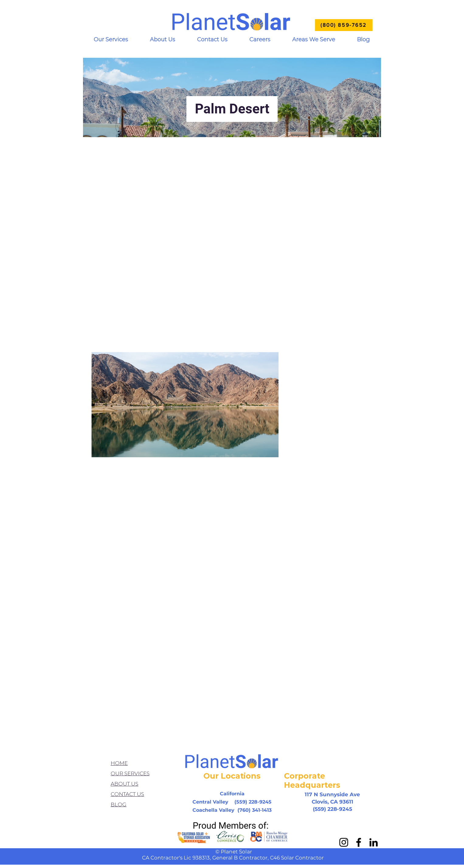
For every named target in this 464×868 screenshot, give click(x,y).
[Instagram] (344, 842)
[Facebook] (359, 842)
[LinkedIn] (374, 842)
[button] (111, 40)
